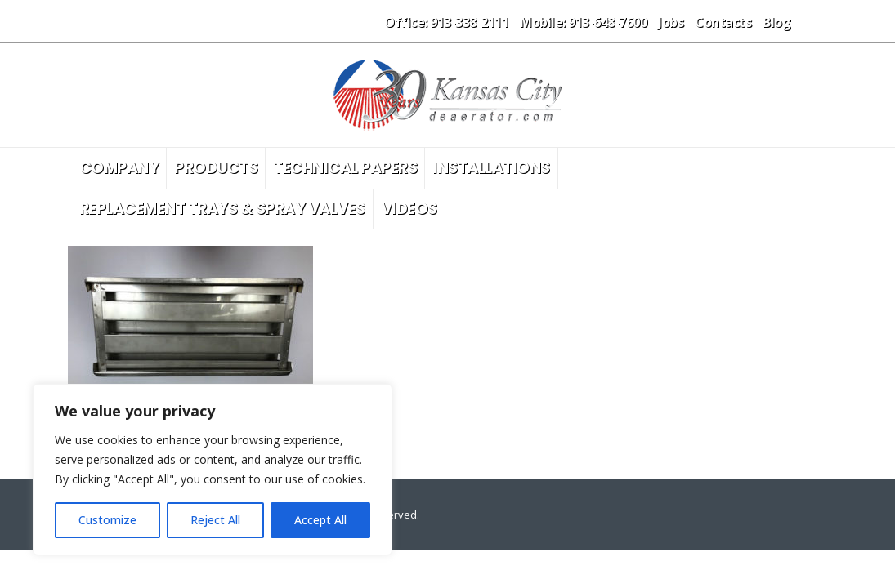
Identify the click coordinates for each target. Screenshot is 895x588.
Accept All (320, 520)
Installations (491, 168)
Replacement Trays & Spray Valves (222, 209)
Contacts (723, 22)
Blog (776, 22)
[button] (814, 21)
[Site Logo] (448, 95)
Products (216, 168)
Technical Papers (345, 168)
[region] (213, 470)
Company (119, 168)
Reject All (215, 520)
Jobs (671, 22)
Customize (107, 520)
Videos (409, 209)
